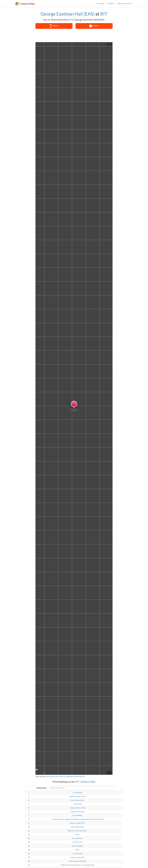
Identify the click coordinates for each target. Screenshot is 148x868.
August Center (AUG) (77, 812)
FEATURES (101, 4)
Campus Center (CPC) (77, 857)
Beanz (77, 835)
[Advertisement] (74, 35)
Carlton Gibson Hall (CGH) (77, 861)
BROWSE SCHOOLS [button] (125, 4)
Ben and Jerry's (77, 838)
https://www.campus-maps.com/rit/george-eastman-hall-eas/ (66, 777)
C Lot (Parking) (77, 854)
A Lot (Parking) (77, 793)
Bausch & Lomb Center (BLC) (77, 831)
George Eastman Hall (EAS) (68, 14)
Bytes (77, 850)
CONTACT (111, 4)
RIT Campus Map (85, 782)
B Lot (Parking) (77, 815)
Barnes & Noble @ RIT (77, 823)
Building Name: (42, 788)
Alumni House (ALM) (77, 800)
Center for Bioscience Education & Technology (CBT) (77, 865)
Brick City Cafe (77, 842)
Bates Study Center (77, 827)
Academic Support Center (77, 796)
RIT (104, 14)
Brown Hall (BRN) (77, 846)
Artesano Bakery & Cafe (77, 808)
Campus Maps (27, 4)
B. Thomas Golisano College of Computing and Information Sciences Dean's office (77, 819)
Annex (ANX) (77, 804)
